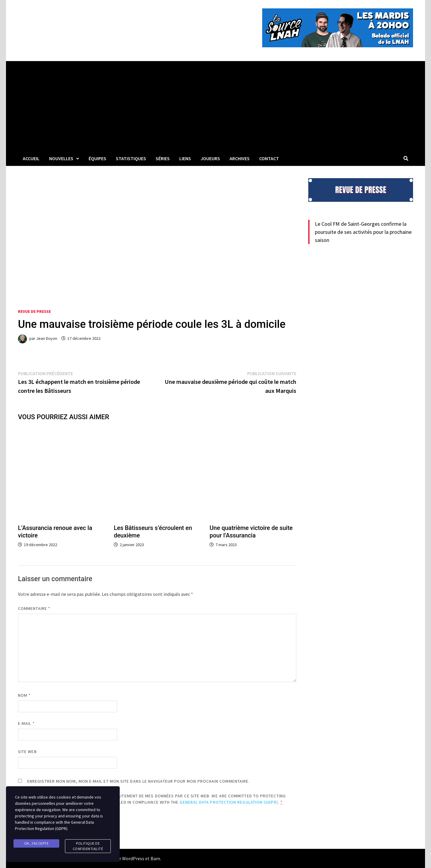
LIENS (185, 158)
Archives (240, 158)
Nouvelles (61, 158)
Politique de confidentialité (88, 846)
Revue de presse (34, 311)
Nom (24, 695)
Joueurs (210, 158)
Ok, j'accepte (37, 843)
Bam (155, 858)
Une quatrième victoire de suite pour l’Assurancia (251, 532)
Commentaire (34, 608)
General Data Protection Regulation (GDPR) (229, 802)
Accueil (31, 158)
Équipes (97, 158)
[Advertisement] (215, 106)
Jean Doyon (47, 338)
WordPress (133, 858)
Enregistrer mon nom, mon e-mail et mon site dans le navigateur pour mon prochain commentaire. (138, 781)
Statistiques (131, 158)
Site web (27, 752)
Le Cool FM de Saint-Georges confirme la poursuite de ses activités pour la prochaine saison (363, 232)
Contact (269, 158)
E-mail (26, 723)
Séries (163, 158)
